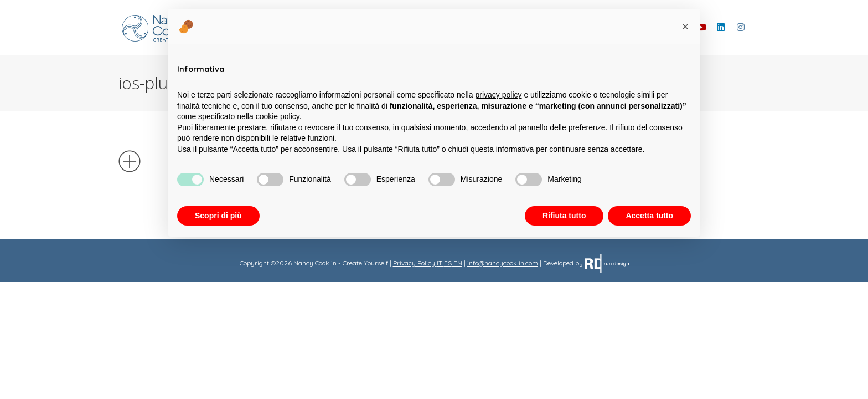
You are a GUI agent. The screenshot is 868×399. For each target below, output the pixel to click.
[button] (685, 27)
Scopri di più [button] (218, 216)
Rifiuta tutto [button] (564, 216)
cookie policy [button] (278, 116)
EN (458, 263)
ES (448, 263)
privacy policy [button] (499, 95)
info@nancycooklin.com (503, 263)
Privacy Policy (414, 263)
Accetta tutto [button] (649, 216)
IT (440, 263)
